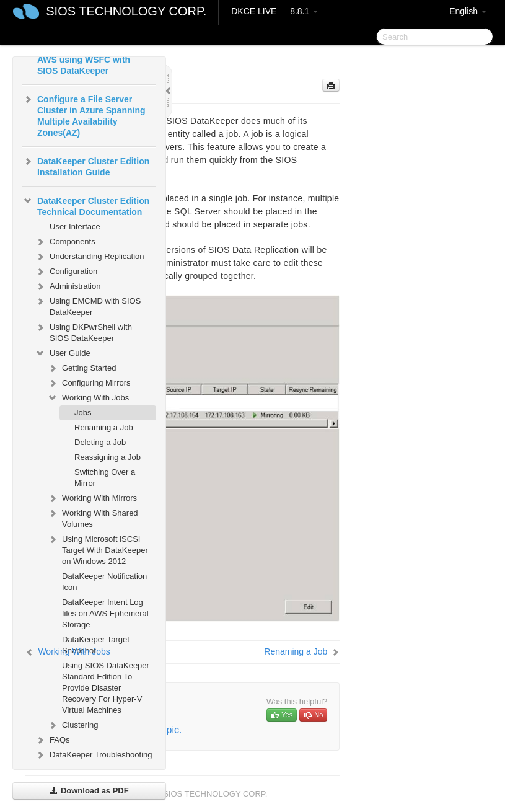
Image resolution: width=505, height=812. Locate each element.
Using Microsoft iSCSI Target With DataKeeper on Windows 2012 (98, 549)
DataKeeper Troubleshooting (94, 755)
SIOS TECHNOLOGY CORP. (126, 11)
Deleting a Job (100, 442)
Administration (68, 286)
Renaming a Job (104, 427)
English (468, 11)
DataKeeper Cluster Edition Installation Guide (86, 165)
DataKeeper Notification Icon (104, 582)
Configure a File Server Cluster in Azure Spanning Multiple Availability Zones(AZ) (84, 115)
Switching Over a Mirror (105, 478)
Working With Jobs (88, 398)
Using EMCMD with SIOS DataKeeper (88, 305)
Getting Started (81, 368)
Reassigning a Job (108, 457)
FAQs (52, 740)
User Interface (75, 227)
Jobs (83, 413)
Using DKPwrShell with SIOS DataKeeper (83, 331)
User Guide (63, 353)
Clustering (73, 725)
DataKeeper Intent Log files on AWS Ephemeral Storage (105, 613)
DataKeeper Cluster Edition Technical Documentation (86, 205)
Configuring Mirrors (89, 383)
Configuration (66, 271)
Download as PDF (89, 791)
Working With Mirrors (92, 498)
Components (65, 242)
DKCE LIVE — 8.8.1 (274, 11)
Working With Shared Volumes (93, 517)
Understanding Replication (89, 257)
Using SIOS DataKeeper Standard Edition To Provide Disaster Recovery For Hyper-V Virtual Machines (106, 688)
